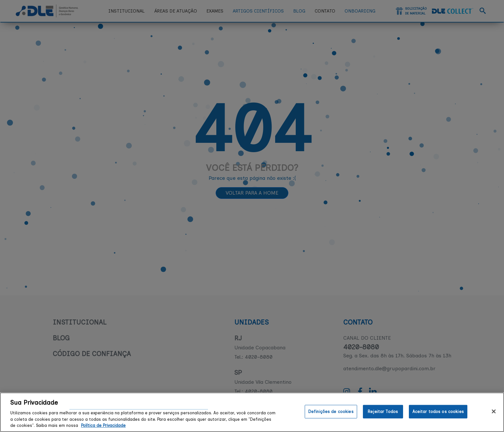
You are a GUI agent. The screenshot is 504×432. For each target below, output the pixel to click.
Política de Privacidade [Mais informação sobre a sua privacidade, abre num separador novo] (103, 425)
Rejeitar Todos (383, 412)
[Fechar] (494, 411)
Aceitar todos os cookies (438, 412)
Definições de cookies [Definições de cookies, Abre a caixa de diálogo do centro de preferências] (331, 412)
